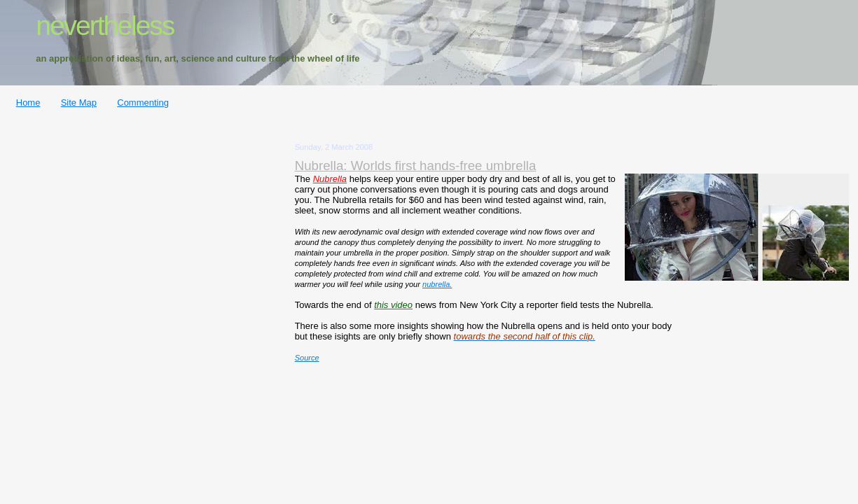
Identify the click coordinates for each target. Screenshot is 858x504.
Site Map (79, 103)
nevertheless (105, 26)
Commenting (143, 103)
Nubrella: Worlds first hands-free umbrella (416, 166)
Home (28, 103)
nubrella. (437, 284)
